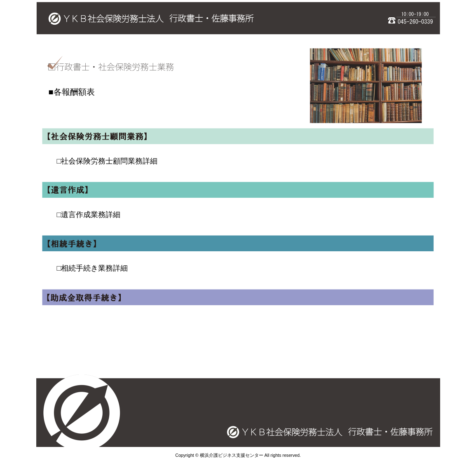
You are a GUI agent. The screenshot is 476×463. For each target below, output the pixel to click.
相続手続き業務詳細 (94, 268)
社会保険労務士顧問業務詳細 (109, 161)
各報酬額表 (74, 92)
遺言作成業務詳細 (91, 215)
